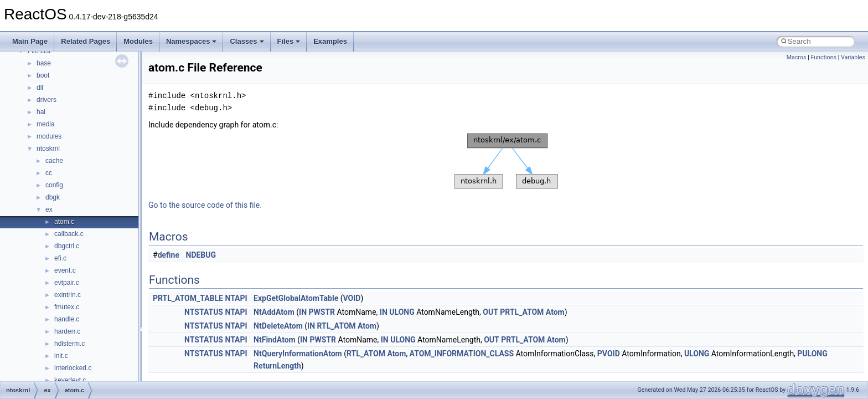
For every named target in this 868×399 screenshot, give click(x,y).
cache (54, 161)
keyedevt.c (70, 380)
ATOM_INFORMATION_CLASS (462, 354)
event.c (65, 270)
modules (49, 136)
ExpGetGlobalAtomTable (296, 298)
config (54, 185)
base (44, 63)
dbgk (53, 197)
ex (49, 209)
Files (289, 41)
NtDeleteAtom (278, 326)
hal (41, 112)
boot (43, 75)
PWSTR (322, 312)
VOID (352, 298)
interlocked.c (73, 368)
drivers (46, 100)
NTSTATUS (204, 312)
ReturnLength (277, 366)
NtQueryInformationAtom (298, 354)
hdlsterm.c (69, 344)
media (46, 124)
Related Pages (86, 41)
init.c (61, 356)
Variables (853, 57)
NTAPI (236, 298)
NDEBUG (201, 255)
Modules (138, 41)
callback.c (69, 234)
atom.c (64, 222)
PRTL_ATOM (522, 312)
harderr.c (67, 331)
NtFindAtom (275, 340)
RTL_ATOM (337, 326)
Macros (797, 57)
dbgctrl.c (67, 246)
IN (303, 312)
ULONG (402, 312)
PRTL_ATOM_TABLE (188, 298)
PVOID (609, 354)
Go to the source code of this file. (205, 205)
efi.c (60, 258)
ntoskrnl (48, 149)
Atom (555, 312)
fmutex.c (67, 307)
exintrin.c (68, 295)
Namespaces (192, 41)
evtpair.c (67, 283)
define (169, 255)
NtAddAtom (274, 312)
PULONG (812, 354)
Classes (247, 41)
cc (49, 173)
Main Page (30, 41)
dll (40, 88)
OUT (490, 312)
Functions (823, 57)
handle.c (67, 319)
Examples (330, 41)
